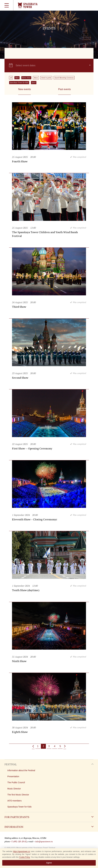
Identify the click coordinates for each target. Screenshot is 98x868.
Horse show (26, 78)
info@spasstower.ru (44, 841)
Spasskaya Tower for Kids (19, 83)
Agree (49, 863)
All (11, 78)
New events (24, 89)
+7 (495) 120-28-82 (18, 841)
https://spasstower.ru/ (21, 851)
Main (17, 78)
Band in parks (46, 78)
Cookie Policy (24, 857)
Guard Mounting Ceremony (64, 78)
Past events (64, 89)
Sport (34, 83)
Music (36, 78)
